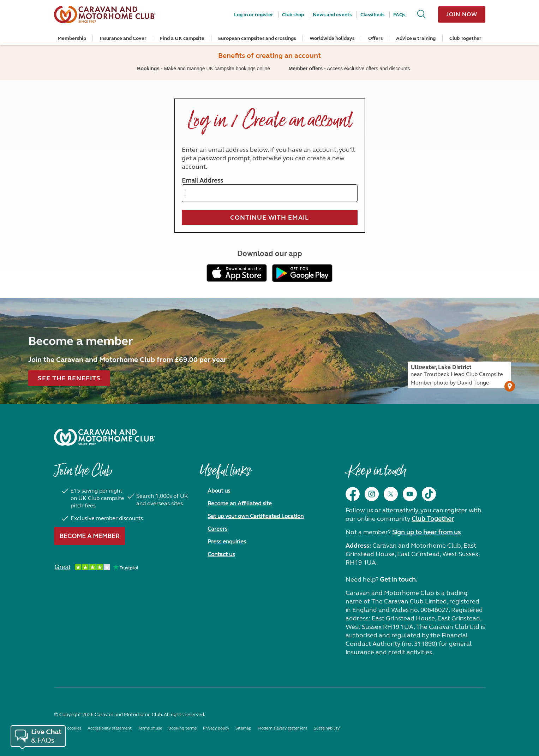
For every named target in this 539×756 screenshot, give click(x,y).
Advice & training (416, 38)
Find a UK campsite (182, 38)
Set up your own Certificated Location (256, 516)
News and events (332, 15)
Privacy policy (216, 728)
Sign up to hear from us (426, 532)
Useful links (225, 474)
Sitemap (243, 728)
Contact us (221, 554)
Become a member (89, 536)
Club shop (293, 15)
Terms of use (150, 728)
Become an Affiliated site (240, 503)
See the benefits (69, 378)
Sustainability (327, 728)
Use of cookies (68, 728)
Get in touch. (399, 579)
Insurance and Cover (123, 38)
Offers (375, 38)
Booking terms (182, 728)
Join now (462, 14)
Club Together (465, 38)
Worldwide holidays (332, 38)
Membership (72, 38)
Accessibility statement (110, 728)
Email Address (202, 180)
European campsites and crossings (257, 38)
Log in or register (254, 15)
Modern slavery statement (283, 728)
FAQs (399, 15)
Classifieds (372, 15)
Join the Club (83, 474)
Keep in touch (376, 474)
